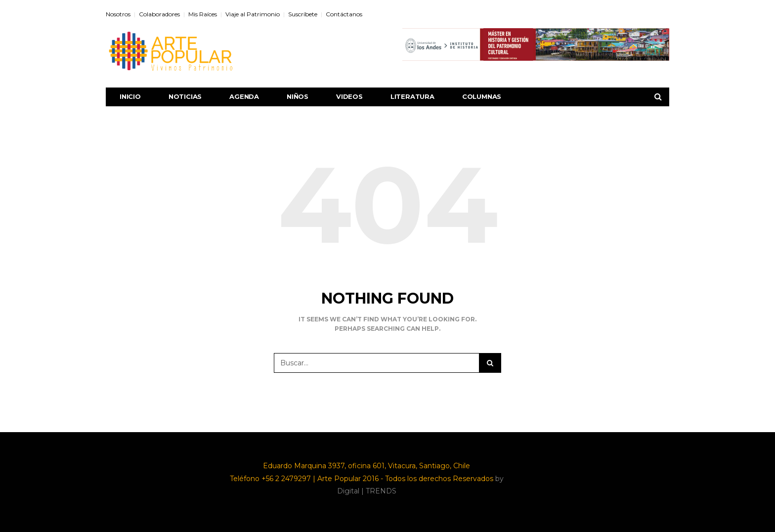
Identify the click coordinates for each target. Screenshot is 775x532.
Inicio (130, 96)
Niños (298, 96)
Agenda (244, 96)
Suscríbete (303, 14)
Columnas (482, 96)
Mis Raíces (203, 14)
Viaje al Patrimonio (253, 14)
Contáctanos (344, 14)
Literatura (412, 96)
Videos (349, 96)
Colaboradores (159, 14)
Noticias (185, 96)
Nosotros (118, 14)
